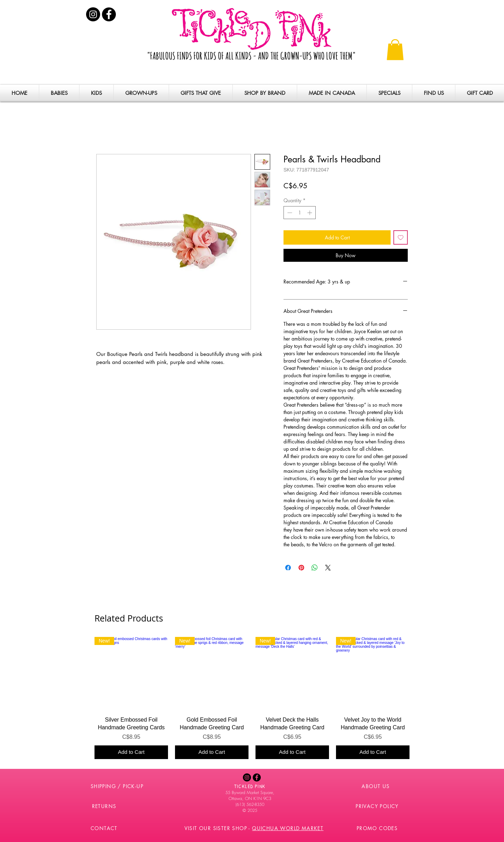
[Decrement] (289, 213)
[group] (252, 698)
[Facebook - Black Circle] (109, 14)
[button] (395, 50)
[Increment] (310, 213)
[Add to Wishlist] (401, 237)
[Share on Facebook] (288, 568)
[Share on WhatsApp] (315, 568)
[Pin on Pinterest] (301, 568)
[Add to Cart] (131, 752)
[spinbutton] (300, 213)
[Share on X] (328, 568)
